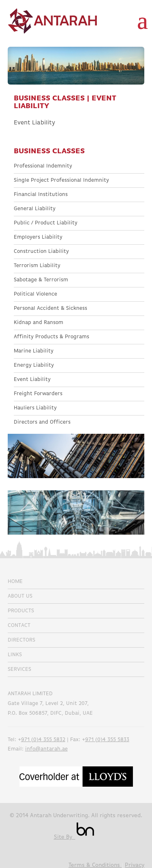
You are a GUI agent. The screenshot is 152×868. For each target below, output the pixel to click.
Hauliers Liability (35, 408)
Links (15, 655)
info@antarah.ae (46, 749)
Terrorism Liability (37, 266)
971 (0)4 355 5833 (107, 740)
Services (19, 669)
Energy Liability (34, 365)
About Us (20, 596)
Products (21, 611)
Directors (21, 640)
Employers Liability (38, 237)
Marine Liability (34, 351)
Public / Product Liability (46, 223)
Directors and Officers (42, 422)
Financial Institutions (41, 195)
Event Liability (32, 380)
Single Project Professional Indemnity (61, 180)
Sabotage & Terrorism (41, 280)
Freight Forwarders (38, 394)
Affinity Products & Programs (51, 337)
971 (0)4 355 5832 (43, 740)
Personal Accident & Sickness (50, 308)
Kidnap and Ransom (39, 323)
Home (15, 582)
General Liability (35, 209)
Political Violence (35, 294)
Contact (19, 625)
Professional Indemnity (43, 166)
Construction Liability (41, 251)
